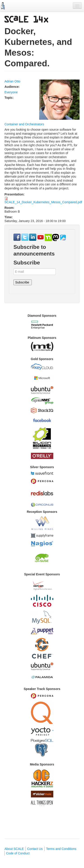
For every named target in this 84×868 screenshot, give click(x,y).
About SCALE (14, 849)
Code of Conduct (18, 853)
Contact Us (35, 849)
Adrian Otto (12, 81)
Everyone (11, 92)
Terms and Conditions (61, 849)
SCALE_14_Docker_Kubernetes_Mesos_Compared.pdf (43, 202)
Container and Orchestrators (24, 124)
